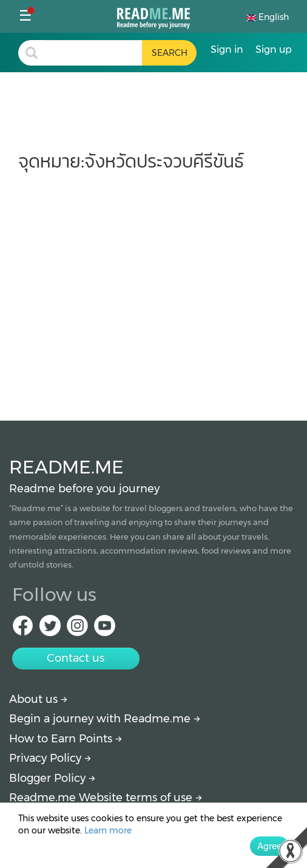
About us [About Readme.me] (38, 699)
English (268, 17)
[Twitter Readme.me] (50, 629)
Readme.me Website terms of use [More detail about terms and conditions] (106, 798)
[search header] (93, 53)
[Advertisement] (153, 290)
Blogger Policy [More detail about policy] (52, 778)
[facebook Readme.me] (23, 629)
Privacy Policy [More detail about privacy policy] (50, 758)
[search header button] (169, 53)
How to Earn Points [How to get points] (66, 739)
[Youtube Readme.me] (105, 629)
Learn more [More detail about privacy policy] (108, 830)
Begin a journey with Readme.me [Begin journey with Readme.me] (105, 719)
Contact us (76, 658)
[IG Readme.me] (77, 629)
